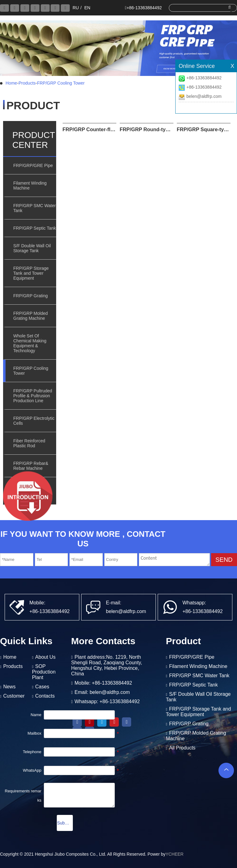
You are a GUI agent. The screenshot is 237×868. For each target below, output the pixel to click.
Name (36, 715)
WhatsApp (32, 770)
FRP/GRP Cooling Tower (61, 83)
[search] (201, 8)
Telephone (32, 752)
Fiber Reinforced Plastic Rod (29, 443)
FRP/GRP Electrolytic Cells (34, 421)
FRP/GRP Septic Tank (35, 228)
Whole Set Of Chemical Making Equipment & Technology (30, 343)
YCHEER (174, 854)
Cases (42, 687)
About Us (45, 657)
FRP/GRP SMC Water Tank (35, 208)
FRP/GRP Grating (31, 296)
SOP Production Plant (44, 672)
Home (11, 83)
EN (87, 8)
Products (27, 83)
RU (76, 8)
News (9, 687)
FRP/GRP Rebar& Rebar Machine (31, 466)
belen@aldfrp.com (204, 96)
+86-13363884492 (204, 78)
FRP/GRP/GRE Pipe (33, 165)
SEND (224, 560)
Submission (65, 823)
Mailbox (34, 733)
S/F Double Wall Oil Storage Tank (32, 248)
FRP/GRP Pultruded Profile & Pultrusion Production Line (33, 396)
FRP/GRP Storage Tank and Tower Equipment (31, 273)
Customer (14, 696)
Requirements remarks (23, 796)
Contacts (45, 696)
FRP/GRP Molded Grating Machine (31, 316)
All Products (182, 748)
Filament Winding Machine (30, 186)
